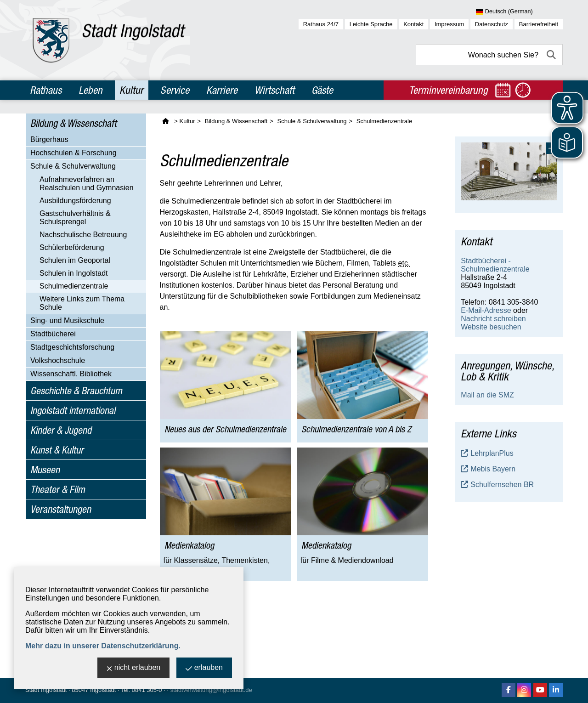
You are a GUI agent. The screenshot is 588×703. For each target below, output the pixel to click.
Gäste (322, 90)
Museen (45, 470)
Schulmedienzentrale (74, 286)
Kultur (131, 90)
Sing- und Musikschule (67, 320)
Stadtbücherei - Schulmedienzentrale (495, 265)
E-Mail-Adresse (486, 310)
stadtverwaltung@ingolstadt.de (211, 690)
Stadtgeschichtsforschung (72, 347)
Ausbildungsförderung (75, 201)
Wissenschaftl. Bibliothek (71, 374)
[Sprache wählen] (519, 12)
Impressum (449, 24)
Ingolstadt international (73, 410)
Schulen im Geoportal (75, 260)
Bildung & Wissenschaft (73, 123)
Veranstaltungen (61, 509)
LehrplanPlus (492, 453)
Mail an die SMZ (487, 395)
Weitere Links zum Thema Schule (82, 303)
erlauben (204, 668)
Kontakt (413, 24)
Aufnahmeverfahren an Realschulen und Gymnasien (87, 184)
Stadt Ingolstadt (46, 690)
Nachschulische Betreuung (83, 235)
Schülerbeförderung (72, 247)
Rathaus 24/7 (321, 24)
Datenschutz (492, 24)
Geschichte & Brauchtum (76, 391)
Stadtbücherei (53, 334)
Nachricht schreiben (493, 319)
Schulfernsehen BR (502, 485)
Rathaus (46, 90)
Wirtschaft (274, 90)
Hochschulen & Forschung (73, 153)
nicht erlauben (134, 668)
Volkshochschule (58, 360)
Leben (90, 90)
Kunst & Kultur (57, 450)
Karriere (222, 90)
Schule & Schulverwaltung (73, 166)
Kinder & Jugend (61, 430)
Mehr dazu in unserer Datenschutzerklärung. (103, 646)
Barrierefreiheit (539, 24)
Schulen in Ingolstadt (74, 273)
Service (175, 90)
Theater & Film (58, 489)
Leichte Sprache (371, 24)
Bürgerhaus (49, 139)
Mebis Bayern (493, 469)
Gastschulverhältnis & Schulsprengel (75, 218)
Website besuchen (491, 327)
